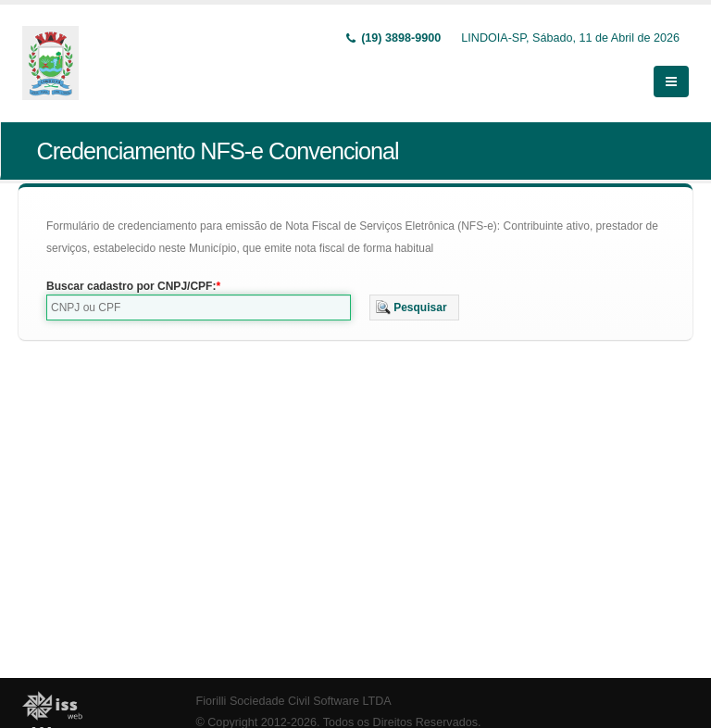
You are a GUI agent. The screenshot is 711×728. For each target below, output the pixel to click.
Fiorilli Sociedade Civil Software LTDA (294, 701)
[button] (414, 308)
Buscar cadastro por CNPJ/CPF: (131, 286)
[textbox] (199, 308)
